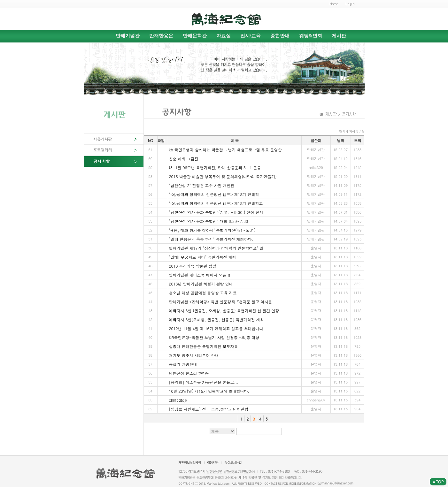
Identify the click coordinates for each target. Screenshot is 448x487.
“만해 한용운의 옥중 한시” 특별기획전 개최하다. (211, 239)
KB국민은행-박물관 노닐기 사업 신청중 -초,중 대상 (214, 337)
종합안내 (280, 36)
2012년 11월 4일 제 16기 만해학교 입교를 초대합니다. (217, 328)
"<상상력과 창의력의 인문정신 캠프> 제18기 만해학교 (216, 203)
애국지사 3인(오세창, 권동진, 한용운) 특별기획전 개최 (216, 320)
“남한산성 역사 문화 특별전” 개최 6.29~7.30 (209, 221)
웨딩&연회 (311, 36)
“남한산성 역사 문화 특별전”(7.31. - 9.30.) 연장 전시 (216, 212)
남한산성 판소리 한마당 (189, 373)
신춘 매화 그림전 (184, 159)
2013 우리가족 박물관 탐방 (193, 266)
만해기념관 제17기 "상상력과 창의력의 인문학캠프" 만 (216, 248)
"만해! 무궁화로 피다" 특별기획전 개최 (203, 257)
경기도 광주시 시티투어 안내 (194, 355)
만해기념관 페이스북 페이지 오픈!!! (200, 275)
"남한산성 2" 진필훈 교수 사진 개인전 (202, 185)
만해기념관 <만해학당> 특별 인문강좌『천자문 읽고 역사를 (221, 302)
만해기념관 (128, 36)
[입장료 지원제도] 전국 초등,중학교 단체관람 (209, 409)
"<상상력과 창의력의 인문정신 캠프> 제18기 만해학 (214, 194)
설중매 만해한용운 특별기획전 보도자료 (204, 346)
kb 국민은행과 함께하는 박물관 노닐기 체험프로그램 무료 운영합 (225, 150)
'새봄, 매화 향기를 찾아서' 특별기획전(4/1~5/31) (212, 230)
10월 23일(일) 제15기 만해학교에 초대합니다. (209, 391)
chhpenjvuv (316, 400)
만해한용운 (161, 36)
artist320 (316, 167)
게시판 (339, 36)
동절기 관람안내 (183, 364)
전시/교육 (251, 36)
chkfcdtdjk (178, 400)
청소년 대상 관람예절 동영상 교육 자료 (203, 293)
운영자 (316, 275)
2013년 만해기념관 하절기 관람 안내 (201, 284)
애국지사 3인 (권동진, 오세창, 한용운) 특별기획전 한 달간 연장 (224, 311)
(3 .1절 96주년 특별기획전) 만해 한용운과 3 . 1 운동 (215, 167)
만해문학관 (195, 36)
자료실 (224, 36)
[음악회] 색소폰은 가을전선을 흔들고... (204, 382)
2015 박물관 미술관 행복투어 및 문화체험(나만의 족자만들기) (223, 176)
